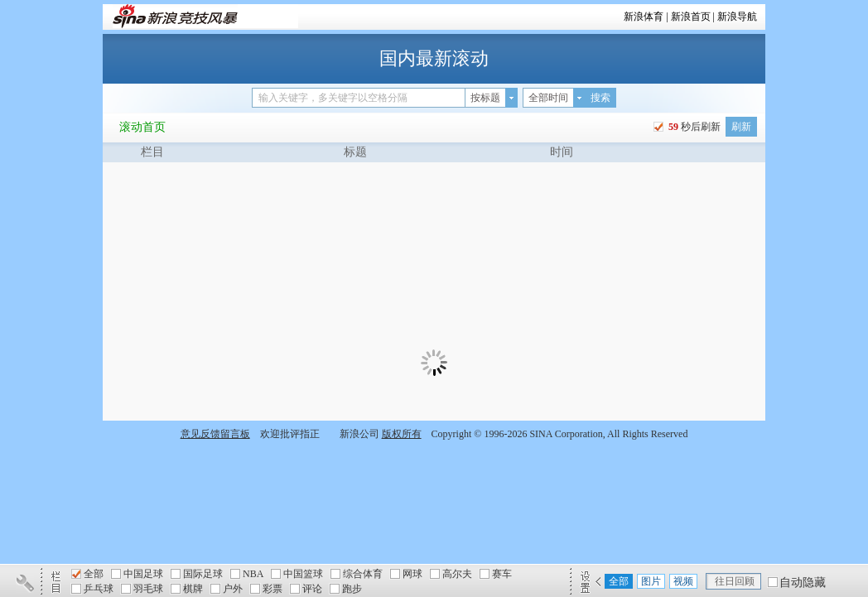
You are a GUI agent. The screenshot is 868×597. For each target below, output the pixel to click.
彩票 (272, 589)
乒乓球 (99, 589)
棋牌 (193, 589)
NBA (253, 574)
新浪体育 (644, 17)
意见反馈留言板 (215, 434)
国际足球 (203, 574)
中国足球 (143, 574)
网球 (412, 574)
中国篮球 (303, 574)
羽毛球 (148, 589)
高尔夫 (457, 574)
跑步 (352, 589)
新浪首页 (691, 17)
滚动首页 (142, 127)
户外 (233, 589)
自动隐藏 (803, 583)
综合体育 (363, 574)
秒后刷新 (693, 127)
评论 (312, 589)
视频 (683, 581)
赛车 (502, 574)
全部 (94, 574)
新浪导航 (737, 17)
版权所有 (402, 434)
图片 (651, 581)
